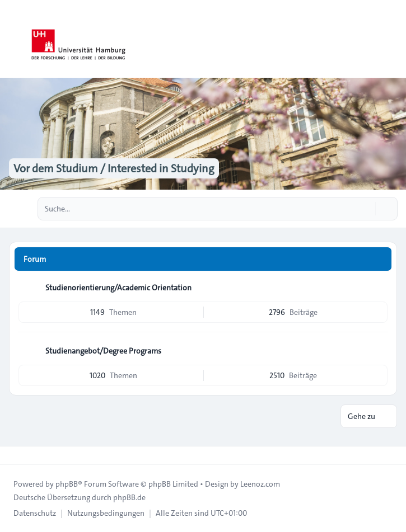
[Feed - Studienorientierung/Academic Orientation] (378, 288)
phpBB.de (129, 497)
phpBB (67, 484)
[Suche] (366, 209)
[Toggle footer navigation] (13, 455)
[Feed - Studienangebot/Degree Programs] (378, 351)
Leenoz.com (260, 484)
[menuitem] (35, 513)
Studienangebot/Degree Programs (103, 351)
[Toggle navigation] (393, 39)
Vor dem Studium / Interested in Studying (114, 168)
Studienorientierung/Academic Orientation (118, 288)
